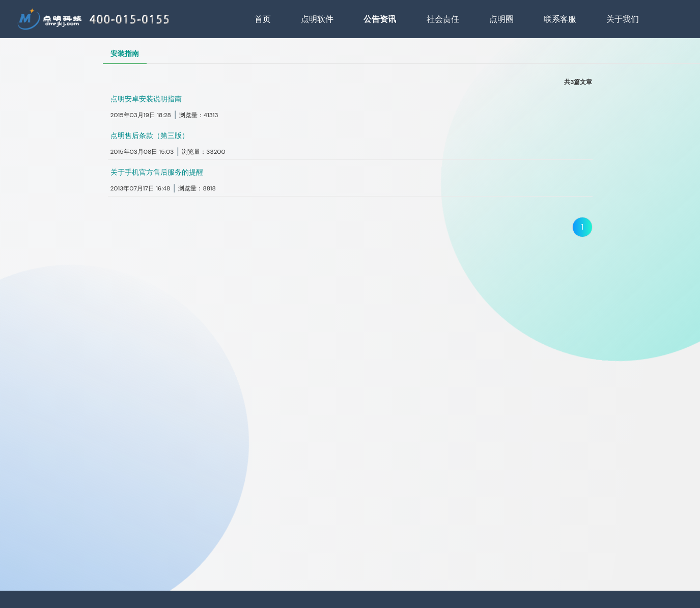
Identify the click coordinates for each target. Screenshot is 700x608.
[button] (350, 107)
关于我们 (623, 19)
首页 (263, 19)
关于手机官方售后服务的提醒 (157, 172)
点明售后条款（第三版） (150, 135)
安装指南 (125, 53)
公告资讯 (380, 19)
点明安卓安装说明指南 (146, 99)
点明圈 (501, 19)
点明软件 (317, 19)
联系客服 (560, 19)
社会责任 (443, 19)
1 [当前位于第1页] (582, 227)
